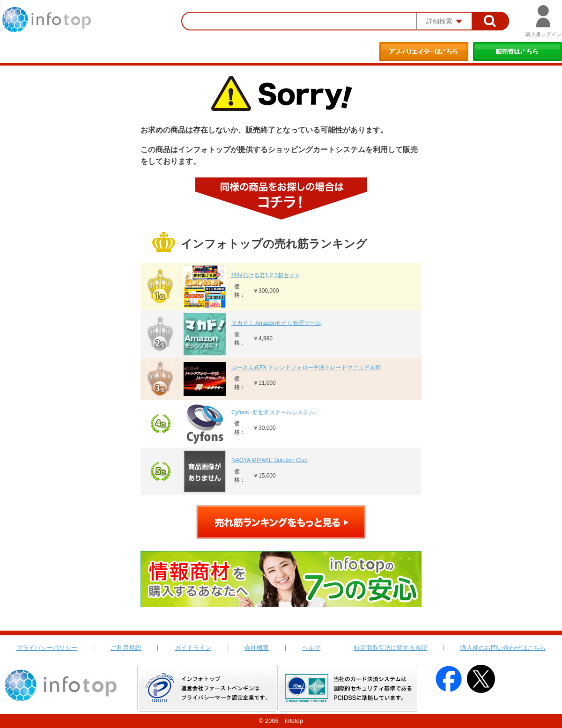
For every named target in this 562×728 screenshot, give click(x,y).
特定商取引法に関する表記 (391, 648)
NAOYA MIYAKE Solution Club (270, 460)
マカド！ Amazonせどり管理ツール (276, 323)
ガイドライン (193, 648)
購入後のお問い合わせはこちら (503, 648)
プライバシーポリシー (47, 648)
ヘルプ (311, 648)
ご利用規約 (126, 648)
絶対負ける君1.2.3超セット (266, 275)
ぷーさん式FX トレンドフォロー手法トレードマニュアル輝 (306, 368)
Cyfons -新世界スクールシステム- (274, 412)
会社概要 (257, 648)
